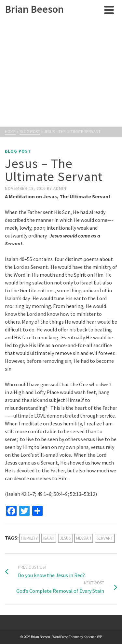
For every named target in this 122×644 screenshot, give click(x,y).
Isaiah (49, 538)
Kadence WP (93, 637)
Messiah (84, 538)
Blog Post (18, 151)
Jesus (65, 538)
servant (105, 538)
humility (29, 538)
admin (60, 188)
